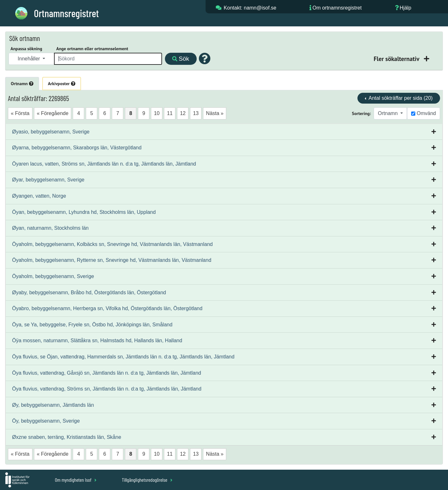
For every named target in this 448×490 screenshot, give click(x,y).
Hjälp (405, 8)
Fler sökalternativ (397, 59)
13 (196, 113)
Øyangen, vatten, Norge (39, 196)
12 (183, 113)
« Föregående (53, 113)
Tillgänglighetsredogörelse (147, 480)
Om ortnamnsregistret (337, 8)
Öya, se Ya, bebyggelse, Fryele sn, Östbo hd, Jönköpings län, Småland (92, 325)
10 (157, 113)
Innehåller (30, 59)
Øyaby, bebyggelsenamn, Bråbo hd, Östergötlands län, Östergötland (89, 293)
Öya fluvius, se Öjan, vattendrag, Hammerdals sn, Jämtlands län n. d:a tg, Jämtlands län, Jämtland (123, 357)
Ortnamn (22, 84)
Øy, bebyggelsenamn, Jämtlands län (53, 405)
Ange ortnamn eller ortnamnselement (92, 49)
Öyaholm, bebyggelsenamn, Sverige (53, 276)
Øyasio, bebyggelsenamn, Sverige (51, 132)
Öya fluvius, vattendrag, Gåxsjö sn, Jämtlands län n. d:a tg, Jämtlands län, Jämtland (107, 373)
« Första (20, 113)
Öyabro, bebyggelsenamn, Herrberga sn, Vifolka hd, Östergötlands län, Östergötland (107, 308)
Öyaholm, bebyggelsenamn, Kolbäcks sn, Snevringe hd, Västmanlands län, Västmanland (112, 244)
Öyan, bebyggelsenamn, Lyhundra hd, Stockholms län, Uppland (84, 212)
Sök (181, 59)
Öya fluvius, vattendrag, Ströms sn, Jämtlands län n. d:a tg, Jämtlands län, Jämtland (107, 389)
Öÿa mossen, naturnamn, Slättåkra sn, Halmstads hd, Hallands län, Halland (97, 340)
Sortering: (362, 113)
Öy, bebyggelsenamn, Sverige (46, 421)
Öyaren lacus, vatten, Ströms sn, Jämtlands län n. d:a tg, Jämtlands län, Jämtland (104, 164)
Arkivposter (62, 84)
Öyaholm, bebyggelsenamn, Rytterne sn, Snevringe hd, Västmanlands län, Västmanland (112, 260)
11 (170, 113)
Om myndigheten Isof (76, 480)
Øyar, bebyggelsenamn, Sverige (48, 180)
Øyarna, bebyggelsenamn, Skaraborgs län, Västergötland (77, 148)
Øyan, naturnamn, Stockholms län (50, 228)
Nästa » (215, 113)
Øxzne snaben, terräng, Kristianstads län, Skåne (67, 437)
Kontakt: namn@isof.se (250, 8)
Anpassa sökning (26, 49)
